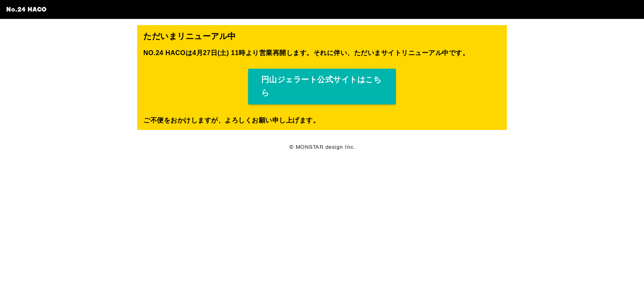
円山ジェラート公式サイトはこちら (321, 86)
